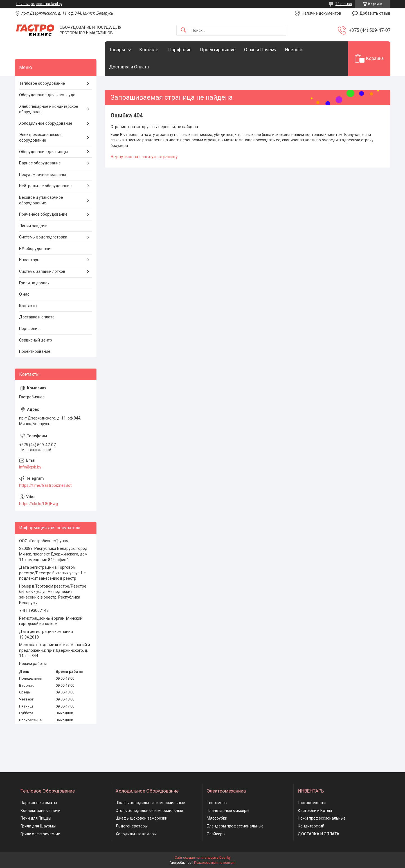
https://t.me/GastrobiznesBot (45, 485)
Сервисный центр (36, 340)
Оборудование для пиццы (43, 152)
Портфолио (180, 50)
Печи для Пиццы (36, 818)
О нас (24, 294)
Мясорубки (217, 818)
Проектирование (218, 50)
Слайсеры (216, 834)
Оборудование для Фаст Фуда (47, 95)
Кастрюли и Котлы (315, 811)
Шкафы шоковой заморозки (141, 818)
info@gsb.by (30, 467)
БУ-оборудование (36, 249)
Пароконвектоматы (39, 803)
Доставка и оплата (37, 317)
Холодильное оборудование (46, 123)
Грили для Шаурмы (38, 826)
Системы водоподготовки (43, 237)
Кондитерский (311, 826)
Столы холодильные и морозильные (149, 811)
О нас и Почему (260, 50)
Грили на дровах (34, 283)
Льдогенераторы (132, 826)
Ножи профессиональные (322, 818)
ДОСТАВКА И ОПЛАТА (319, 834)
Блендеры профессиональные (235, 826)
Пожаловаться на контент (215, 863)
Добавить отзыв (375, 13)
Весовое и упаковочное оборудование (41, 200)
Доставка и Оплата (129, 67)
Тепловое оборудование (42, 83)
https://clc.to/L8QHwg (39, 504)
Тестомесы (217, 803)
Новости (294, 50)
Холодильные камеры (136, 834)
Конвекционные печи (40, 811)
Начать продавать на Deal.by (39, 4)
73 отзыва (344, 4)
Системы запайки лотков (42, 271)
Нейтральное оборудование (45, 186)
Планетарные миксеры (228, 811)
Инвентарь (29, 260)
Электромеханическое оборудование (40, 137)
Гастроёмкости (312, 803)
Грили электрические (40, 834)
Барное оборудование (40, 163)
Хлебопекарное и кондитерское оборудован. (49, 109)
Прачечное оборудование (43, 214)
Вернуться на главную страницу (144, 157)
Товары (117, 50)
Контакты (149, 50)
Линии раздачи (33, 226)
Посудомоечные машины (42, 175)
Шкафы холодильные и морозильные (150, 803)
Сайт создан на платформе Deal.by (203, 858)
